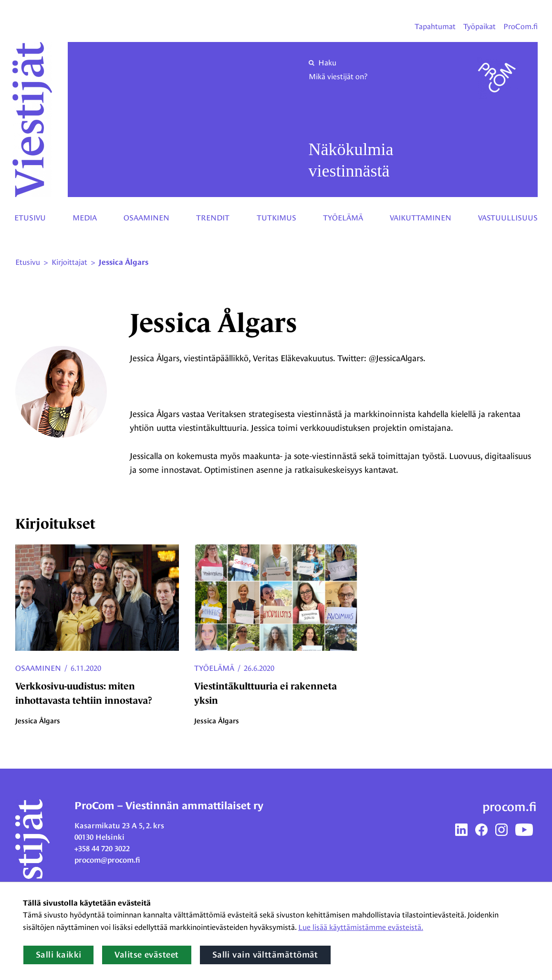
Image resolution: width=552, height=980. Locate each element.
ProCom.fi (521, 26)
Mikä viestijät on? (338, 77)
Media (85, 218)
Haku (323, 63)
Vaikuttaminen (421, 218)
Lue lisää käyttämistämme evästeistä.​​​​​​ (361, 927)
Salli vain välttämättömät (265, 955)
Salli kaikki (58, 955)
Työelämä (343, 218)
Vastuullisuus (508, 218)
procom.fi (510, 807)
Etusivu (30, 218)
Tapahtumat (435, 26)
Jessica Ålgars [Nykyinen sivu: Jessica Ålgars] (124, 262)
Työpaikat (479, 26)
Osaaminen (146, 218)
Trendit (213, 218)
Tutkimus (276, 218)
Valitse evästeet (146, 955)
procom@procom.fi (107, 860)
